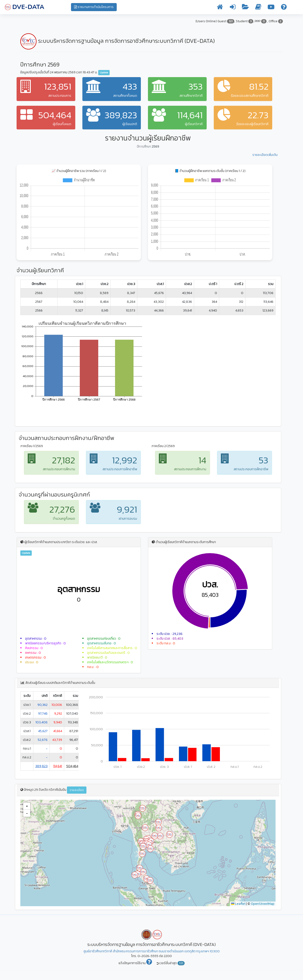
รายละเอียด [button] (77, 790)
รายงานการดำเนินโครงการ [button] (94, 7)
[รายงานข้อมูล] (245, 8)
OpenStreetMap (263, 904)
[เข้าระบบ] (233, 8)
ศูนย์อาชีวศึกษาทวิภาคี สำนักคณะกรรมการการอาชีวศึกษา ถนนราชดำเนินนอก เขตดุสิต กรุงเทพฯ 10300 (152, 951)
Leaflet (238, 904)
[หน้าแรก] (220, 8)
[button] (138, 816)
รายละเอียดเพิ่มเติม (265, 155)
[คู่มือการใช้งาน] (258, 8)
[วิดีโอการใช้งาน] (271, 8)
